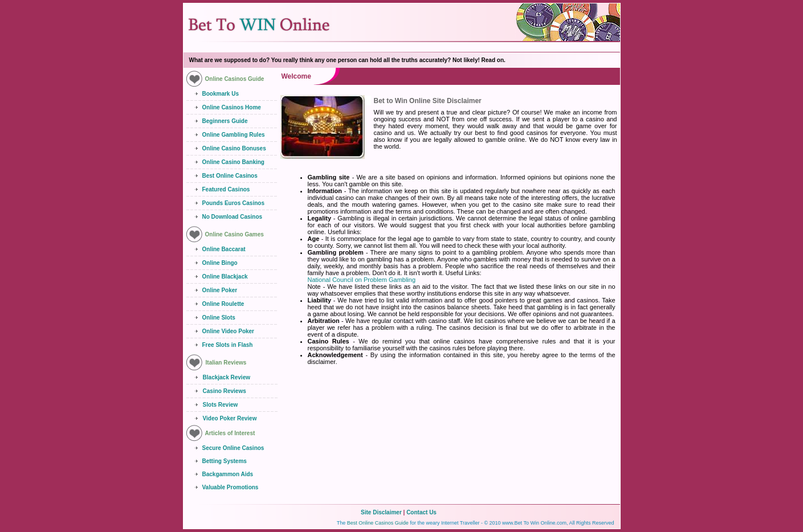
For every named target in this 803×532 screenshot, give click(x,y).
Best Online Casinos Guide (378, 523)
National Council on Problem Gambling (362, 280)
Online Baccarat (224, 249)
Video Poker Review (230, 418)
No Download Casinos (233, 217)
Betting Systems (225, 461)
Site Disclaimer (381, 512)
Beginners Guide (225, 121)
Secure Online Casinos (233, 448)
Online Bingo (220, 263)
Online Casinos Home (232, 107)
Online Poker (220, 290)
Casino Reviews (225, 391)
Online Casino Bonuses (234, 148)
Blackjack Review (227, 377)
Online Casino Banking (233, 162)
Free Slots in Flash (228, 345)
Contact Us (421, 512)
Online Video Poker (229, 331)
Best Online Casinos (230, 176)
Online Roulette (223, 304)
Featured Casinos (226, 189)
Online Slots (219, 318)
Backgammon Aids (228, 474)
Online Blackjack (225, 277)
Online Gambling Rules (234, 135)
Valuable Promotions (231, 487)
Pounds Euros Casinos (233, 203)
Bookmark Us (221, 94)
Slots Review (221, 405)
